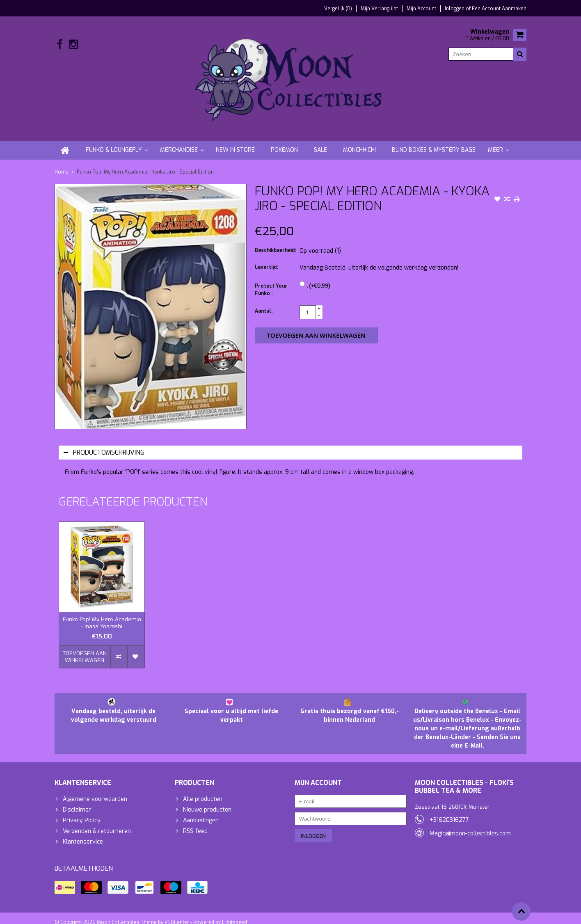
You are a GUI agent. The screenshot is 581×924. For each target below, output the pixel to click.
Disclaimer (77, 802)
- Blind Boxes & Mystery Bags (432, 142)
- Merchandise (177, 142)
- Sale (319, 142)
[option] (102, 591)
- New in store (233, 142)
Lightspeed (234, 914)
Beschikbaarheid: (275, 242)
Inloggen (455, 9)
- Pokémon (282, 142)
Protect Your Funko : (271, 281)
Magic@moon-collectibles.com (470, 825)
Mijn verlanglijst (379, 9)
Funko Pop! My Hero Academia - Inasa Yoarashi (102, 615)
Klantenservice (83, 834)
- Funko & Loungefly (112, 142)
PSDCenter (177, 914)
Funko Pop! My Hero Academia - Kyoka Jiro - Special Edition (145, 164)
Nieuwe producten (207, 802)
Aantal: (264, 303)
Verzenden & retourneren (97, 823)
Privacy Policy (82, 812)
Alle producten (203, 791)
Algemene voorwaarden (95, 791)
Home (62, 164)
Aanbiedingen (201, 812)
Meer (495, 142)
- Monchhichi (358, 142)
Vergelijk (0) (338, 9)
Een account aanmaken (499, 9)
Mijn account (421, 9)
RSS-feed (195, 823)
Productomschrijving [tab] (104, 444)
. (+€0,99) (318, 278)
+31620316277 (449, 812)
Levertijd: (266, 259)
